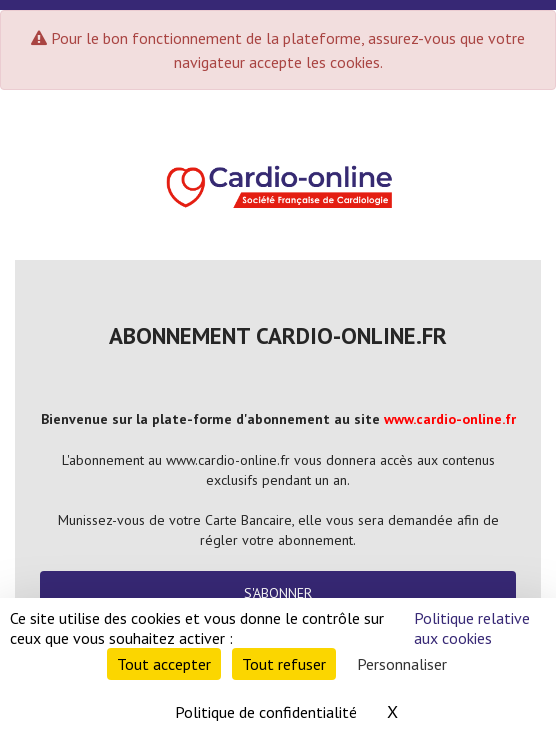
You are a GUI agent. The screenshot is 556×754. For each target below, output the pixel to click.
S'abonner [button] (278, 593)
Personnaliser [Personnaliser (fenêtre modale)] (402, 664)
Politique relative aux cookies (472, 628)
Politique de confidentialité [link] (266, 712)
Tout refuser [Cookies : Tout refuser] (284, 664)
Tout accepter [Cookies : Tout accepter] (164, 664)
